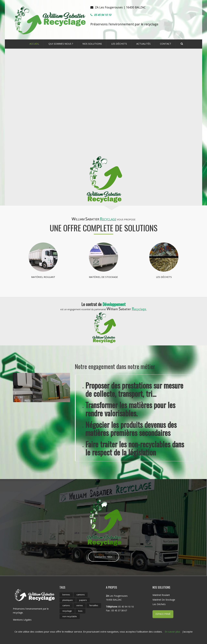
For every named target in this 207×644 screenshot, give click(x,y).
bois (80, 611)
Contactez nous (104, 557)
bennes (66, 595)
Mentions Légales (22, 620)
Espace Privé (163, 614)
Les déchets (119, 44)
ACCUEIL (34, 44)
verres (80, 605)
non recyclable (70, 616)
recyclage (67, 611)
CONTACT (166, 44)
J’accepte (188, 632)
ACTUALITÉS (143, 44)
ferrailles (94, 605)
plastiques (68, 600)
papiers (83, 600)
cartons (66, 605)
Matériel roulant (43, 277)
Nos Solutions (92, 44)
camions (81, 595)
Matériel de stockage (103, 277)
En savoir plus (172, 632)
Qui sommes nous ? (61, 44)
